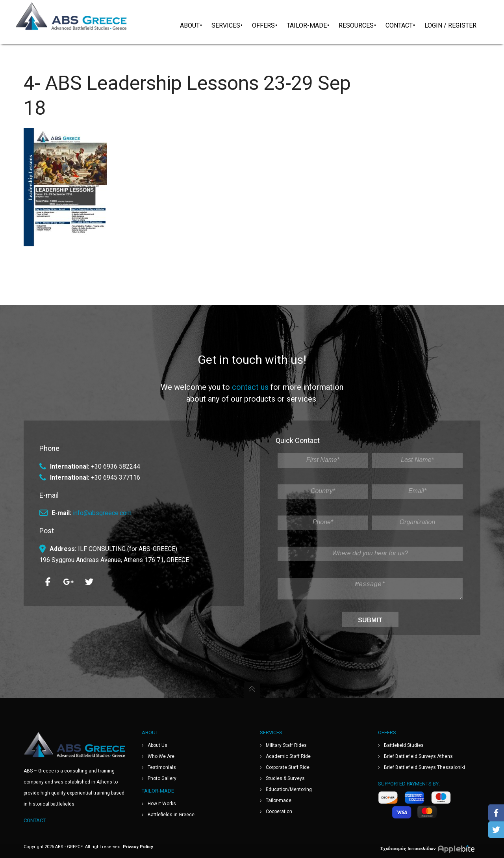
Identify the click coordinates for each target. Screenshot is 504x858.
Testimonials (162, 767)
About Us (157, 745)
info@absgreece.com (102, 510)
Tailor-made (279, 800)
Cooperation (279, 811)
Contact (35, 820)
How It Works (162, 804)
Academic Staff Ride (288, 756)
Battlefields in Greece (171, 815)
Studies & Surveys (285, 778)
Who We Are (161, 756)
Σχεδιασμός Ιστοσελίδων (430, 849)
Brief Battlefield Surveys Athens (418, 756)
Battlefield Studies (404, 745)
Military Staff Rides (286, 745)
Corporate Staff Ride (288, 767)
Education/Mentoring (289, 789)
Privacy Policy (138, 847)
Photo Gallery (162, 778)
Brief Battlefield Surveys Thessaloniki (424, 767)
